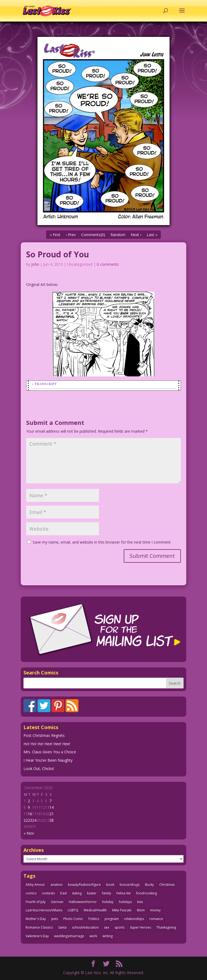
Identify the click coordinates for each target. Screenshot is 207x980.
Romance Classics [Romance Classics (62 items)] (39, 927)
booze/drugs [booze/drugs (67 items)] (130, 885)
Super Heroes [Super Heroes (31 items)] (140, 927)
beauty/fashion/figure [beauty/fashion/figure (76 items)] (84, 885)
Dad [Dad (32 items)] (63, 893)
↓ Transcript (44, 384)
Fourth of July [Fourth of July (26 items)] (36, 902)
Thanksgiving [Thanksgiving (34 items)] (166, 927)
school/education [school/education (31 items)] (85, 927)
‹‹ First (55, 235)
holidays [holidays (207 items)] (125, 902)
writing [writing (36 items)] (108, 936)
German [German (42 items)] (57, 902)
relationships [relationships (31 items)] (134, 919)
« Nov (29, 833)
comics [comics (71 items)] (31, 893)
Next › (136, 235)
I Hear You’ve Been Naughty (48, 760)
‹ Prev (71, 235)
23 (30, 820)
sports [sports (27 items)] (120, 927)
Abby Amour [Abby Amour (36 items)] (35, 885)
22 (26, 820)
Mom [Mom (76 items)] (141, 910)
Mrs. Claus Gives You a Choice (50, 752)
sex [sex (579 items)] (107, 927)
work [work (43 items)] (93, 936)
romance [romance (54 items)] (156, 919)
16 (30, 814)
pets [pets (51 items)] (55, 919)
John (35, 264)
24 (34, 820)
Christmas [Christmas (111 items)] (167, 885)
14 (51, 807)
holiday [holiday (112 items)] (108, 902)
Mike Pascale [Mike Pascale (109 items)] (122, 910)
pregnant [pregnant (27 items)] (112, 919)
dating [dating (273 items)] (77, 893)
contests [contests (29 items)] (48, 893)
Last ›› (152, 235)
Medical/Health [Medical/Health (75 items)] (95, 910)
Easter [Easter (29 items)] (92, 893)
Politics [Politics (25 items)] (94, 919)
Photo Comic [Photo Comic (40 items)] (73, 919)
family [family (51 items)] (106, 893)
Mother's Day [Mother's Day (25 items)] (36, 919)
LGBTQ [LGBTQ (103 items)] (73, 910)
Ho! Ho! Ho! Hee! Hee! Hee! (47, 744)
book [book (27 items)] (110, 885)
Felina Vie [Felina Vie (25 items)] (124, 893)
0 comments (108, 264)
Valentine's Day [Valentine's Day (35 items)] (37, 936)
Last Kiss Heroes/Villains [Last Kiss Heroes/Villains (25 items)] (44, 910)
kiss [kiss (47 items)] (140, 902)
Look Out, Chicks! (39, 769)
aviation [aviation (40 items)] (56, 885)
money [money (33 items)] (155, 910)
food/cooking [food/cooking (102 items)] (146, 893)
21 (51, 814)
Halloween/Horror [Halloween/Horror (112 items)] (83, 902)
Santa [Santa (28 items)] (62, 927)
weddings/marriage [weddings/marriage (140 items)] (69, 936)
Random (118, 235)
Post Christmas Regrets (44, 735)
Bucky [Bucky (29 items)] (149, 885)
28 (51, 820)
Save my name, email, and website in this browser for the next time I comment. (102, 542)
